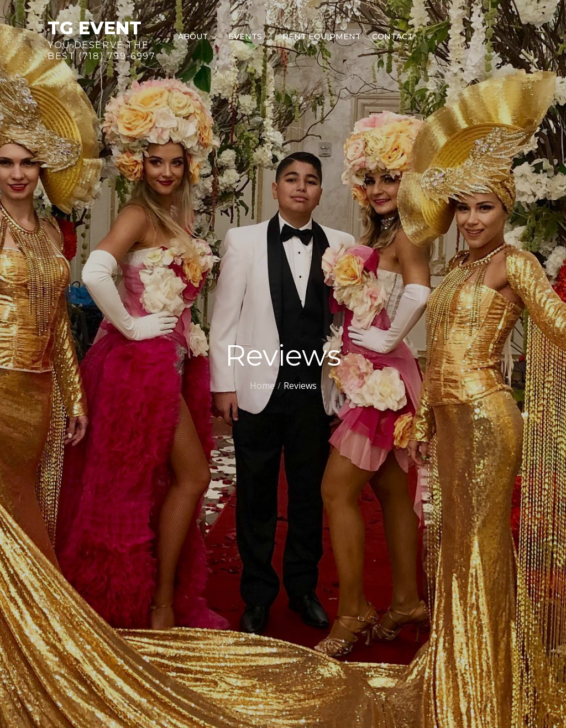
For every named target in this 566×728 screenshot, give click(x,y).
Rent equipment (322, 37)
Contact (392, 37)
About (198, 37)
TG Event (95, 28)
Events (250, 37)
